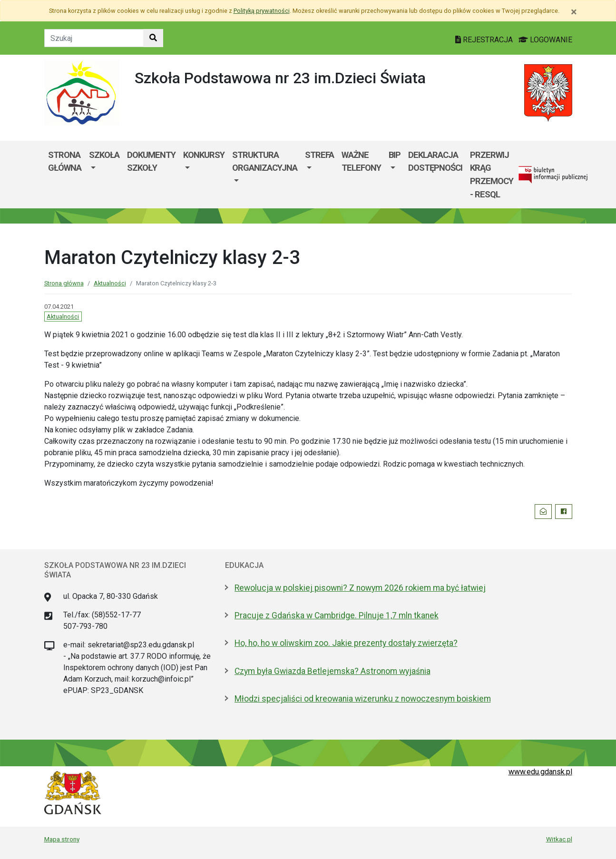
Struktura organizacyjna (265, 161)
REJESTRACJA (485, 40)
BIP (395, 155)
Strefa (319, 155)
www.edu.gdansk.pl (540, 772)
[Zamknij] (574, 12)
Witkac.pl (559, 839)
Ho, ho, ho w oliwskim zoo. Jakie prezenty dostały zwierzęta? (346, 643)
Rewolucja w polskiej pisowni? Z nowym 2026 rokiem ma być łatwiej (360, 588)
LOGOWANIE (545, 40)
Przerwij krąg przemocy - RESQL (492, 175)
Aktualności (110, 283)
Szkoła (104, 155)
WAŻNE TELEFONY (361, 161)
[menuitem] (104, 175)
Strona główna (65, 161)
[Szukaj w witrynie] (153, 38)
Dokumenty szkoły (151, 161)
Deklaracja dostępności (435, 161)
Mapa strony (62, 839)
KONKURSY (204, 155)
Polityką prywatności (262, 11)
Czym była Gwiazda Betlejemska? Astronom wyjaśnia (332, 671)
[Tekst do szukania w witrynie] (94, 38)
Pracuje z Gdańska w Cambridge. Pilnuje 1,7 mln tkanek (337, 615)
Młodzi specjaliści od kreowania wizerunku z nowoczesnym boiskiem (363, 699)
